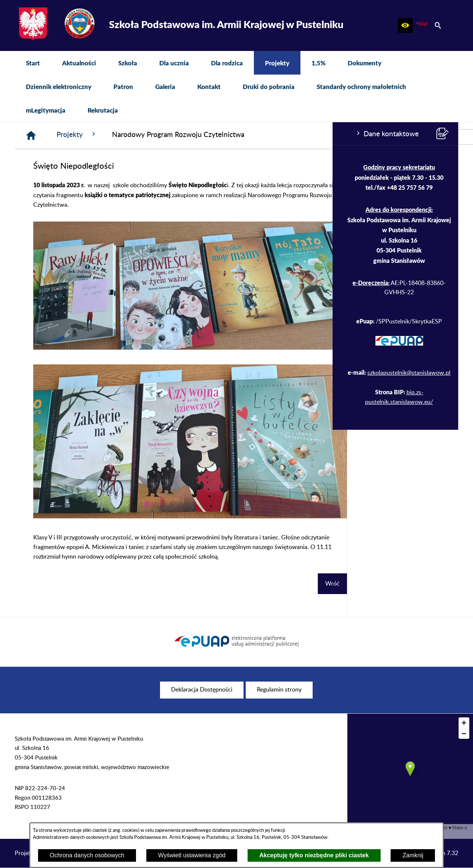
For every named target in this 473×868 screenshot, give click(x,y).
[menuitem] (33, 63)
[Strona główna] (142, 135)
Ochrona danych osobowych (87, 855)
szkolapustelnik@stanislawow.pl (76, 373)
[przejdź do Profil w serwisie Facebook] (466, 137)
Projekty (188, 134)
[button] (405, 25)
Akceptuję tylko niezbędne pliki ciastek (314, 855)
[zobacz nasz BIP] (422, 25)
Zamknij (413, 855)
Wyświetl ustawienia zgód (192, 855)
